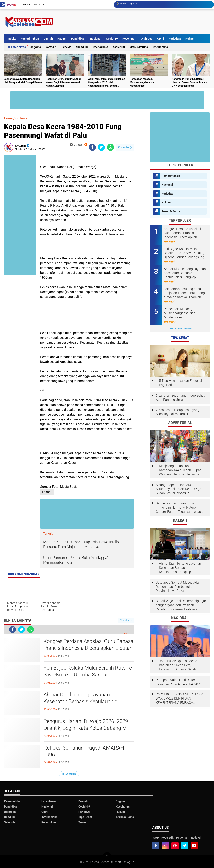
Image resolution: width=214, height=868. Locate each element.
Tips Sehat (85, 817)
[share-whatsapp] (110, 147)
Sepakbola (101, 47)
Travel (83, 822)
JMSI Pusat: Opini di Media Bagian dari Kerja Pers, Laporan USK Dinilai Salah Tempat (178, 665)
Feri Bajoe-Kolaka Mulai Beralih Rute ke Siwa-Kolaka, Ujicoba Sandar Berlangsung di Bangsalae (88, 675)
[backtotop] (107, 856)
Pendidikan (78, 39)
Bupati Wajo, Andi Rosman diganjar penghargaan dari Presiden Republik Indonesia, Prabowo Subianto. (181, 605)
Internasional (50, 817)
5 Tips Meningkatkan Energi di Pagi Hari (181, 383)
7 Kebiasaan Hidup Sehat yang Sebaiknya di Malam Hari (178, 412)
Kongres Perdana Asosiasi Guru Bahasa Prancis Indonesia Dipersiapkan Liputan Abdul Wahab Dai (88, 648)
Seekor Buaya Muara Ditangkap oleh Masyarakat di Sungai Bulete (23, 81)
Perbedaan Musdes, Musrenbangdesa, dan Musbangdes (142, 82)
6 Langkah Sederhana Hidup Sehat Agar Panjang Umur (180, 398)
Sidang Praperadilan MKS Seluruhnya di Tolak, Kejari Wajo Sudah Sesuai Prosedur (179, 489)
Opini (161, 39)
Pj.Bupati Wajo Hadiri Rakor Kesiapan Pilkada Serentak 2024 (179, 682)
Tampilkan (126, 620)
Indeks (12, 39)
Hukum (190, 39)
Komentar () (125, 147)
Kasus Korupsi (140, 47)
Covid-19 (112, 39)
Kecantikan (49, 822)
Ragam (62, 39)
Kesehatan (129, 39)
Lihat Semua (69, 774)
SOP (156, 838)
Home (11, 5)
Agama (37, 47)
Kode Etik (167, 838)
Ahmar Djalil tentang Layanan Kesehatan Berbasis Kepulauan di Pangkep (81, 701)
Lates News (18, 47)
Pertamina (161, 47)
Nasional (96, 39)
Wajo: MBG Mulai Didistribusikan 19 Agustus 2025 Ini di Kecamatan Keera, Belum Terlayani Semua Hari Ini (106, 82)
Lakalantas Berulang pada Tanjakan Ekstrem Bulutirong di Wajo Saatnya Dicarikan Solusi (184, 293)
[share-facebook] (92, 147)
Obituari (21, 118)
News (68, 47)
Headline (83, 47)
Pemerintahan (30, 39)
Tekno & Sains (171, 211)
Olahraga (147, 39)
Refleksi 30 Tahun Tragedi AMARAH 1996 (84, 751)
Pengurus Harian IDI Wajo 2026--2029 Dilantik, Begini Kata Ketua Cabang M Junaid (86, 728)
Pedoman (182, 838)
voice (76, 145)
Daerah (48, 39)
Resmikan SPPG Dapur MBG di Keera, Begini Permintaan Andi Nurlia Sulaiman (63, 82)
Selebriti (120, 47)
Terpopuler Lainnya (180, 328)
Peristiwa (175, 39)
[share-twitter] (101, 147)
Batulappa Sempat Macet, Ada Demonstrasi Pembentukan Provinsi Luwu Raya (177, 587)
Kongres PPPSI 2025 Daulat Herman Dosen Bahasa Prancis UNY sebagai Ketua (190, 82)
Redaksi (196, 838)
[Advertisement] (137, 22)
